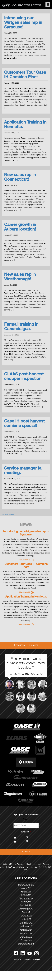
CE (27, 841)
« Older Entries (8, 515)
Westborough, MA (26, 944)
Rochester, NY (26, 930)
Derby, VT (26, 912)
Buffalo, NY (26, 902)
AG (27, 837)
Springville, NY (26, 933)
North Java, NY (26, 926)
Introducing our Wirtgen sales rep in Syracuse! (23, 23)
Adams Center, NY (26, 885)
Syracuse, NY (26, 937)
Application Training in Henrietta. (26, 597)
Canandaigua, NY (26, 909)
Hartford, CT (26, 919)
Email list (26, 832)
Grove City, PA (26, 916)
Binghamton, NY (26, 899)
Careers (34, 645)
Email (26, 819)
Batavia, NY (26, 895)
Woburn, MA (26, 940)
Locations (19, 645)
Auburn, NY (26, 892)
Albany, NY (26, 888)
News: (26, 525)
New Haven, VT (26, 923)
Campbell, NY (26, 905)
